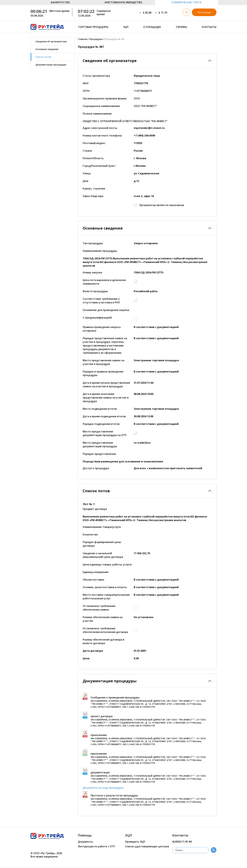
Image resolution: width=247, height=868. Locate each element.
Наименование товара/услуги (102, 527)
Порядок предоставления (99, 454)
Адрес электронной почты (100, 128)
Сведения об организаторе (51, 41)
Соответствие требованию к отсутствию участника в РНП (101, 301)
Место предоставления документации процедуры (100, 444)
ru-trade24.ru (142, 443)
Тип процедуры (93, 243)
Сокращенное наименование (101, 106)
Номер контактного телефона (102, 136)
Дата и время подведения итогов (104, 416)
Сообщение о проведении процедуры (115, 697)
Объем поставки (93, 580)
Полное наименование (97, 114)
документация (100, 772)
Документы (85, 842)
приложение (99, 735)
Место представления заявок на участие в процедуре (103, 362)
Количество (90, 534)
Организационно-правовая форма (105, 98)
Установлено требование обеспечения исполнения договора (105, 630)
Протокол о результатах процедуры (114, 795)
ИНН (86, 83)
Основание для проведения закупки (106, 310)
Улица (87, 173)
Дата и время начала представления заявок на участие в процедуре (106, 385)
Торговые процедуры (93, 27)
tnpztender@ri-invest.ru (149, 128)
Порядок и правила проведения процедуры (103, 373)
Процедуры (96, 39)
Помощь (85, 835)
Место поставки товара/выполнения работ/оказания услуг (106, 597)
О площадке (152, 27)
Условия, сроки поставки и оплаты (105, 587)
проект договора (102, 716)
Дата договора (93, 651)
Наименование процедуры (100, 251)
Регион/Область (93, 158)
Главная (83, 39)
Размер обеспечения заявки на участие (103, 619)
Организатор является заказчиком (162, 205)
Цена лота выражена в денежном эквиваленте (104, 282)
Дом (85, 181)
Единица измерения (96, 572)
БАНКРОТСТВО (60, 2)
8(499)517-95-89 (182, 842)
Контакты (209, 27)
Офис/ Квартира (93, 196)
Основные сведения (47, 49)
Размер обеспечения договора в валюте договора (103, 641)
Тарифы (181, 27)
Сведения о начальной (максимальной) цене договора (103, 555)
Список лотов (43, 57)
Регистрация (204, 12)
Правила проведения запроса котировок (102, 329)
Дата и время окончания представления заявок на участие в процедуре (106, 398)
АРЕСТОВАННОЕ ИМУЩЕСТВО (123, 2)
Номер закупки (92, 272)
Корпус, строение (94, 189)
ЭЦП (126, 27)
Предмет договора (95, 509)
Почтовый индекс (94, 143)
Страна (87, 151)
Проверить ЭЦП (135, 842)
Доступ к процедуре (96, 468)
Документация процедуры (51, 65)
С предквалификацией (97, 318)
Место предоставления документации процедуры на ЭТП (105, 433)
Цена (86, 658)
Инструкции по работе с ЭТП (96, 846)
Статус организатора (96, 76)
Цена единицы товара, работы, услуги (107, 564)
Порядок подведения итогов (101, 424)
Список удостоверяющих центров (147, 846)
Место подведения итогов (100, 409)
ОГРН (86, 91)
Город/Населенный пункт (99, 166)
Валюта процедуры (95, 291)
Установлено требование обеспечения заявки (99, 608)
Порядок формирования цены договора (102, 544)
